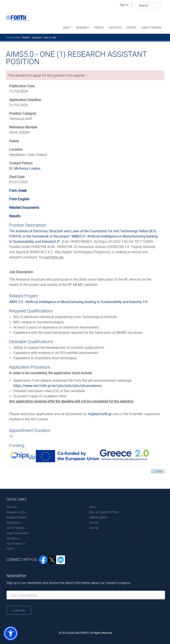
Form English (19, 199)
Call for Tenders (16, 528)
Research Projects (17, 517)
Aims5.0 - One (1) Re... (45, 37)
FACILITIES (115, 27)
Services (94, 523)
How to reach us (16, 543)
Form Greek (18, 191)
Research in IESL (16, 512)
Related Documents (24, 207)
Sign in (124, 5)
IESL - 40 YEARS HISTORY (104, 512)
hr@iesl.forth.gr (100, 414)
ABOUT (67, 27)
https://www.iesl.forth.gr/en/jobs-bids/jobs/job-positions (57, 386)
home (26, 37)
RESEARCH (83, 27)
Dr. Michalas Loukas (25, 168)
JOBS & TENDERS (152, 27)
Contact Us (13, 538)
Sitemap (94, 528)
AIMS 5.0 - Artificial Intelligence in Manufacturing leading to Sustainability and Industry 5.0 (78, 302)
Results (15, 216)
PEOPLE (99, 27)
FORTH (11, 549)
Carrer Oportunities (17, 533)
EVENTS (132, 27)
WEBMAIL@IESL (98, 517)
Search (93, 507)
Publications (14, 523)
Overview (12, 507)
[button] (11, 633)
